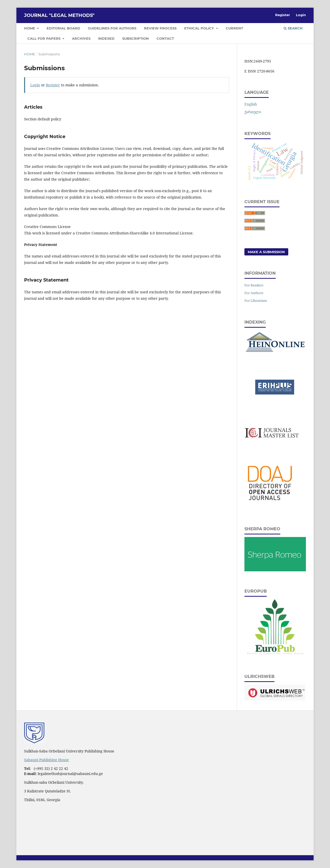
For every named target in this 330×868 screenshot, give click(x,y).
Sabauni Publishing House (47, 760)
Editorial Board (63, 28)
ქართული (253, 112)
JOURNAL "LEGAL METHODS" (59, 15)
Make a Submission (266, 252)
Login (301, 15)
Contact (165, 38)
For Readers (254, 285)
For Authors (254, 293)
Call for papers (44, 38)
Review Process (160, 28)
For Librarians (256, 301)
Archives (81, 38)
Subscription (136, 38)
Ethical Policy (200, 28)
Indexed (106, 38)
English (251, 104)
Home (30, 28)
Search (293, 28)
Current (234, 28)
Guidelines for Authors (112, 28)
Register (283, 15)
